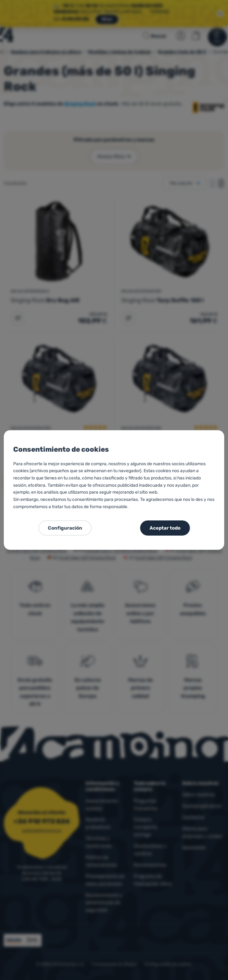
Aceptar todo (165, 528)
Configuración (65, 528)
